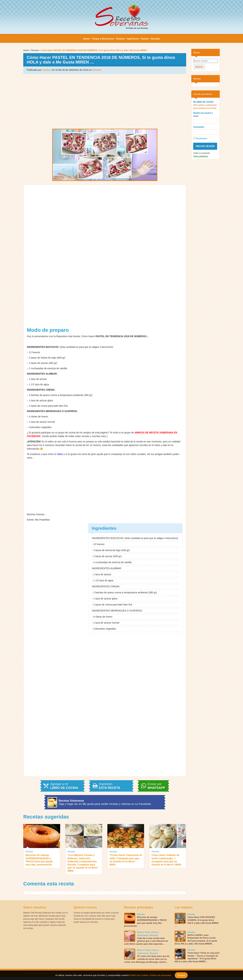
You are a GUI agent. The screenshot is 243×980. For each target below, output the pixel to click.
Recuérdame (200, 138)
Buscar (199, 67)
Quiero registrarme (201, 156)
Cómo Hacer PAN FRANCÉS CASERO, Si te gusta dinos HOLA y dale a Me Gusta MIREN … (197, 922)
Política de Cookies (139, 975)
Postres (120, 39)
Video (60, 454)
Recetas (155, 39)
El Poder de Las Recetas (121, 17)
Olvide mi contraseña (201, 153)
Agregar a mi (64, 786)
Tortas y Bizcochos (103, 39)
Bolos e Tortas (144, 932)
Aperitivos (133, 39)
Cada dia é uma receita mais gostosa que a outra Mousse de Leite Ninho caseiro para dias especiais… (146, 941)
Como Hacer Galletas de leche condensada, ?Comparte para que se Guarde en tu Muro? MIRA (166, 860)
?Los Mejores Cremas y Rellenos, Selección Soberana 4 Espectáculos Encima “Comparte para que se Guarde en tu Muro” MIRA (83, 863)
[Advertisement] (105, 101)
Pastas (145, 39)
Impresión (110, 786)
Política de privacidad (160, 975)
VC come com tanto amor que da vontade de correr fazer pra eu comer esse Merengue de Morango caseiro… (147, 959)
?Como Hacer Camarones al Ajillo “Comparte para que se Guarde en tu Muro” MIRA (126, 860)
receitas (46, 70)
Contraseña (199, 127)
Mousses (154, 935)
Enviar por (156, 786)
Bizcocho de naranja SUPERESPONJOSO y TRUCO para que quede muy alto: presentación (39, 860)
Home (86, 39)
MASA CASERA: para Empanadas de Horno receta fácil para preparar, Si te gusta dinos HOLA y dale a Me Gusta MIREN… (196, 939)
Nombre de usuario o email (203, 115)
